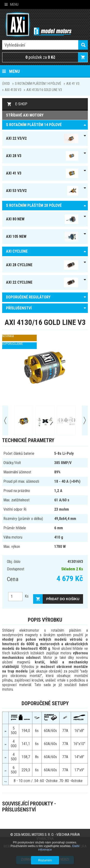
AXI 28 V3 (42, 156)
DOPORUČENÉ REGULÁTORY (28, 297)
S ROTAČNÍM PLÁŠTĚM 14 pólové (38, 84)
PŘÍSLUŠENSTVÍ (19, 308)
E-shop (21, 104)
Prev (5, 421)
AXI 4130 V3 (13, 90)
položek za (40, 57)
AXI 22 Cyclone (42, 282)
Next (85, 421)
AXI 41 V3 (73, 84)
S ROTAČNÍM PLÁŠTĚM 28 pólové (34, 205)
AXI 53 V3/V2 (42, 191)
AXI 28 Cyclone (42, 265)
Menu (12, 5)
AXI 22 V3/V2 (42, 138)
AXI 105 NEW (42, 237)
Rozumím (45, 860)
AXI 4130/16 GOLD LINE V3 (44, 90)
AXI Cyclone (17, 251)
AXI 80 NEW (42, 219)
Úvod (6, 84)
